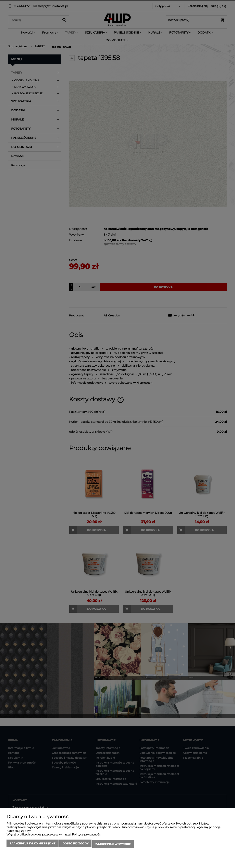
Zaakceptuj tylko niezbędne (33, 845)
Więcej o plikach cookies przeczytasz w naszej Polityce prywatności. (54, 836)
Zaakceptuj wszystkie (113, 845)
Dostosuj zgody (75, 845)
